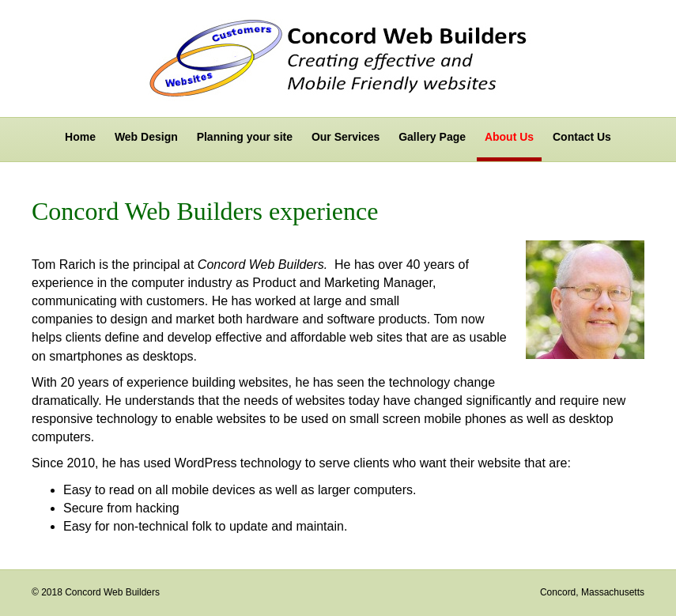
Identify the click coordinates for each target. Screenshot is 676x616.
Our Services (346, 137)
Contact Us (582, 137)
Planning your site (245, 137)
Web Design (146, 137)
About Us (509, 137)
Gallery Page (432, 137)
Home (80, 137)
